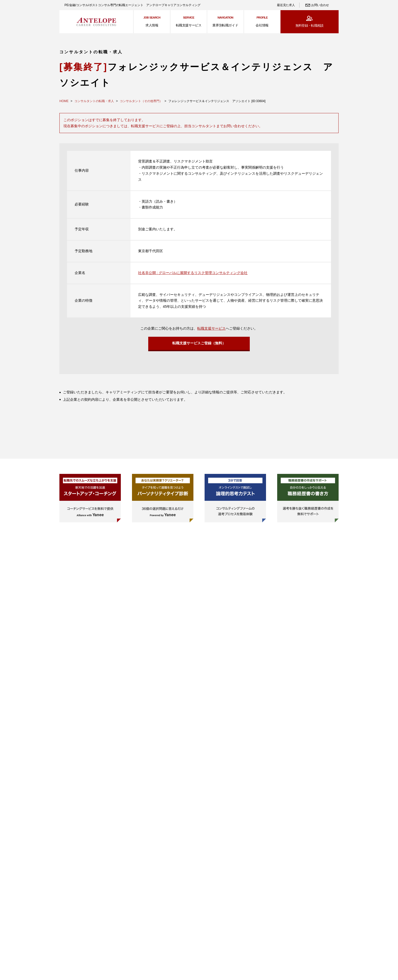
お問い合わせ (320, 5)
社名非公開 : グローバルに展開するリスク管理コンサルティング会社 (193, 273)
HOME (64, 101)
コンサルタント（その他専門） (141, 101)
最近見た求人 (286, 5)
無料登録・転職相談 (310, 26)
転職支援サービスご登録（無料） (199, 345)
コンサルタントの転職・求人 (94, 101)
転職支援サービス (211, 328)
